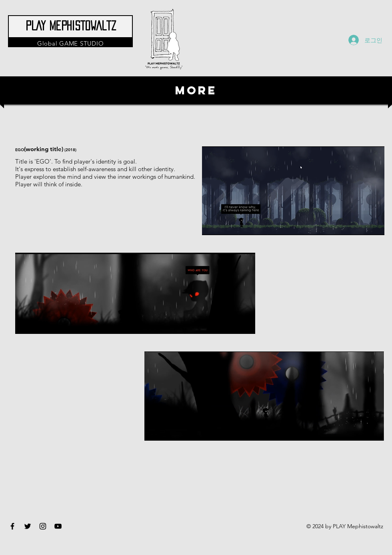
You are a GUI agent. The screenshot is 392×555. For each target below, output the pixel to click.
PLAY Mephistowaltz (71, 26)
